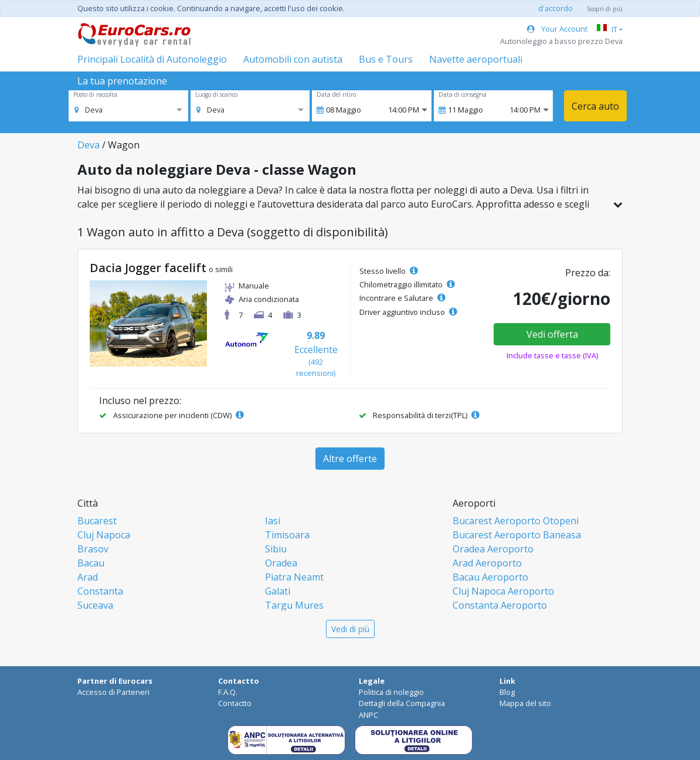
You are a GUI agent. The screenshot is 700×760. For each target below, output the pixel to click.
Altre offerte (350, 459)
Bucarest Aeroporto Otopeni (516, 521)
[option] (89, 110)
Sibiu (276, 549)
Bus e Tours (386, 59)
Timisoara (287, 535)
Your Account (557, 29)
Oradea (281, 563)
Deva (89, 145)
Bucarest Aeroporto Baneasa (517, 535)
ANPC (368, 715)
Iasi (273, 521)
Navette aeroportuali (476, 59)
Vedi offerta (552, 334)
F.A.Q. (228, 692)
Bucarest (97, 521)
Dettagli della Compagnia (402, 703)
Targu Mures (294, 605)
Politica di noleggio (391, 692)
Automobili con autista (293, 59)
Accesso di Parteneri (113, 692)
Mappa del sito (525, 703)
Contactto (235, 703)
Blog (507, 692)
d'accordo (555, 8)
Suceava (95, 605)
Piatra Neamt (294, 577)
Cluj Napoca (104, 535)
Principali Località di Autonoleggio (152, 59)
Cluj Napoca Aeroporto (503, 591)
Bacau (91, 563)
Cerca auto (595, 106)
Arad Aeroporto (487, 563)
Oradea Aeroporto (493, 549)
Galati (278, 591)
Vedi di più (350, 629)
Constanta (100, 591)
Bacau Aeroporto (490, 577)
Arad (88, 577)
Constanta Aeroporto (500, 605)
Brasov (93, 549)
